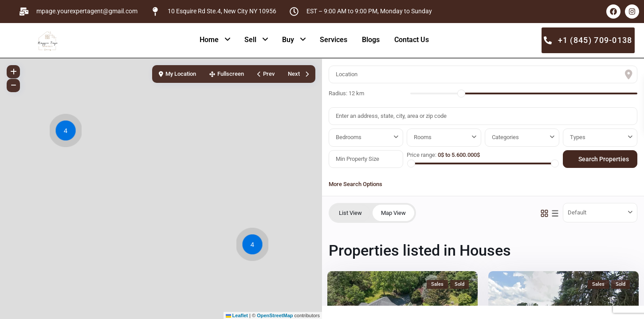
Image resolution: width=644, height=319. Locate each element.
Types (578, 137)
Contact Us (412, 40)
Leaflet (237, 315)
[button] (68, 132)
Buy (288, 40)
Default (577, 212)
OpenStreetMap (275, 315)
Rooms (423, 137)
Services (334, 40)
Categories (505, 137)
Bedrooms (349, 137)
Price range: (422, 155)
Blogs (371, 40)
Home (209, 40)
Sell (250, 40)
